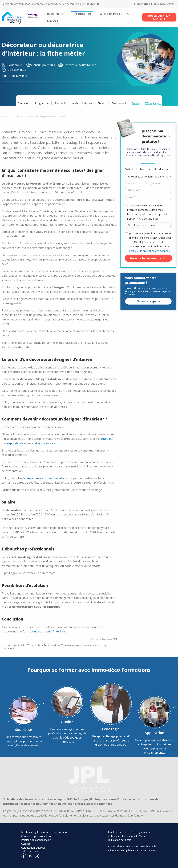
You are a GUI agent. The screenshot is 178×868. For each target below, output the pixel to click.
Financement (119, 103)
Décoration (82, 14)
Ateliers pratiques (114, 14)
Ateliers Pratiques (82, 103)
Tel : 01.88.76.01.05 (32, 851)
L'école (52, 21)
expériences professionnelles (46, 478)
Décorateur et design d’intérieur (41, 116)
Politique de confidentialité (36, 840)
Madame (164, 169)
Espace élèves (164, 4)
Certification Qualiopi (33, 848)
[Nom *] (136, 183)
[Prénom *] (161, 183)
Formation (23, 103)
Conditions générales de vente (38, 836)
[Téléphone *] (148, 190)
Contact (26, 844)
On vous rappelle (148, 301)
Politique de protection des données (149, 251)
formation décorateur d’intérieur (44, 631)
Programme (42, 103)
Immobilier (55, 14)
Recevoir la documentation (148, 258)
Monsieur (145, 169)
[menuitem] (55, 14)
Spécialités (60, 103)
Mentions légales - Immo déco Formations (45, 832)
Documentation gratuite (159, 17)
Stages (102, 103)
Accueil (5, 116)
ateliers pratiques (43, 443)
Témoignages (153, 103)
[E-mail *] (148, 197)
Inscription (142, 4)
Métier (136, 103)
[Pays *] (148, 225)
